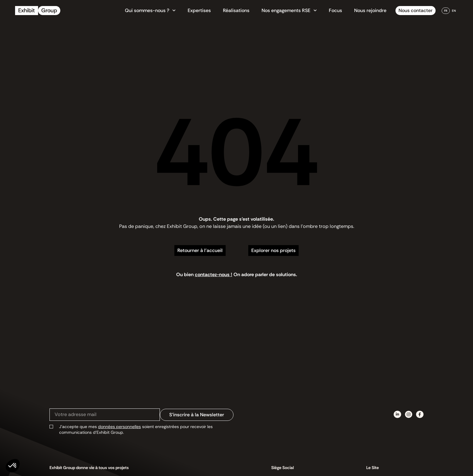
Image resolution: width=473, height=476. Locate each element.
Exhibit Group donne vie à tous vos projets (89, 468)
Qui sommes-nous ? (150, 11)
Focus (335, 10)
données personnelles (119, 427)
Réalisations (236, 10)
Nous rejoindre (370, 10)
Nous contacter (416, 10)
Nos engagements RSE (289, 11)
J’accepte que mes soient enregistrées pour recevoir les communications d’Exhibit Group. (136, 429)
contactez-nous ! (214, 274)
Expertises (199, 10)
